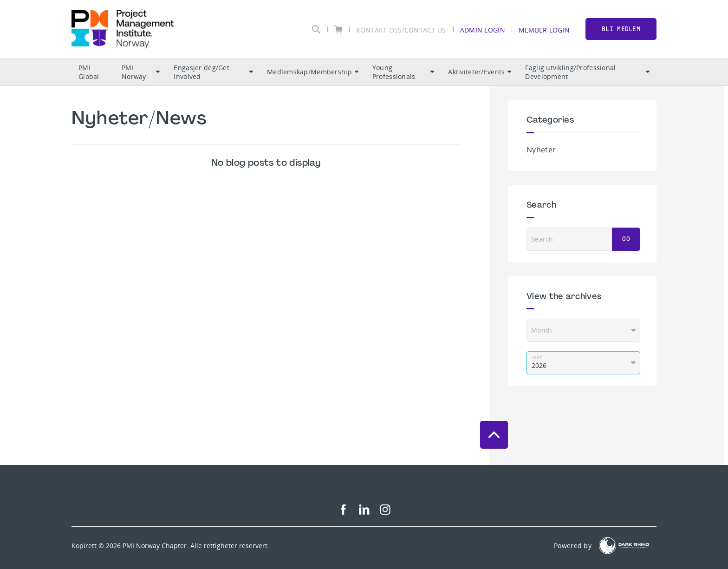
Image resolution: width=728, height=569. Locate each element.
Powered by (573, 546)
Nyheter (541, 150)
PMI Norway (141, 72)
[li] (364, 512)
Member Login (544, 29)
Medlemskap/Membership (313, 72)
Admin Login (483, 29)
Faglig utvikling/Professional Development (587, 72)
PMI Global (89, 72)
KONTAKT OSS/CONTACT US (401, 29)
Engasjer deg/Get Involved (213, 72)
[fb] (343, 512)
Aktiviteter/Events (480, 72)
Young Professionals (403, 72)
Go (626, 239)
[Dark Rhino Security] (624, 546)
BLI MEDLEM (621, 29)
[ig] (385, 512)
